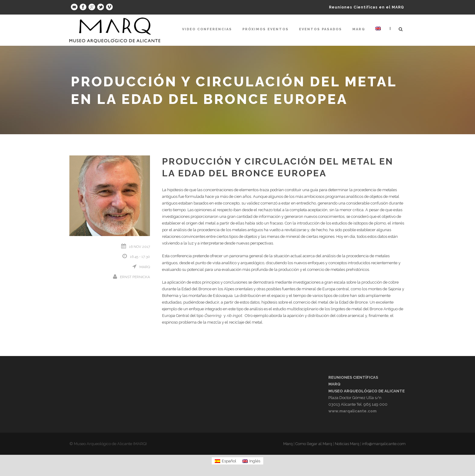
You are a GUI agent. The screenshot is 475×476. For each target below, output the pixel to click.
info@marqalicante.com (384, 444)
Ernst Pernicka (135, 277)
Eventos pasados (321, 29)
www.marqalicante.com (352, 411)
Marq (359, 29)
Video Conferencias (207, 29)
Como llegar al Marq (314, 444)
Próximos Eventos (266, 29)
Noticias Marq (347, 444)
